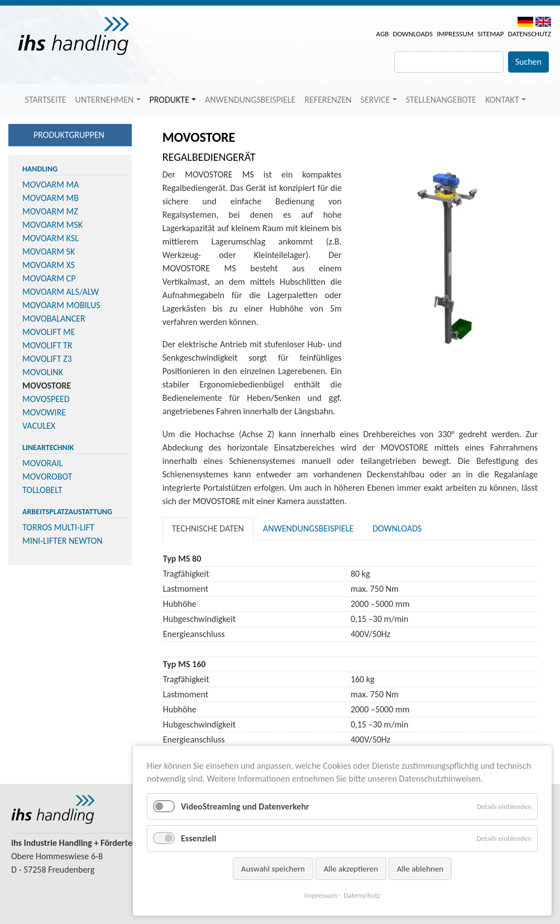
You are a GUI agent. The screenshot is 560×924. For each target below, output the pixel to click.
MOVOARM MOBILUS (61, 305)
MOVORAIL (42, 463)
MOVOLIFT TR (47, 345)
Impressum (455, 34)
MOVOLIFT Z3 (47, 359)
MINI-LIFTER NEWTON (63, 541)
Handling (40, 169)
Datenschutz (530, 34)
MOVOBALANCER (54, 319)
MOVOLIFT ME (49, 332)
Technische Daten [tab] (208, 528)
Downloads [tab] (397, 528)
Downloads (413, 34)
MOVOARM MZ (50, 211)
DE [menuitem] (525, 22)
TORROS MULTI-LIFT (58, 527)
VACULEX (39, 426)
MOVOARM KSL (51, 238)
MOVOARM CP (49, 278)
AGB (383, 34)
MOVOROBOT (47, 477)
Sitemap (490, 34)
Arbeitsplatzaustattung (67, 512)
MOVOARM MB (51, 198)
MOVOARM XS (49, 265)
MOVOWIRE (44, 412)
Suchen (528, 62)
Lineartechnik (48, 447)
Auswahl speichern (273, 869)
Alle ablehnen (420, 869)
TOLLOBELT (42, 490)
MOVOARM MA (51, 185)
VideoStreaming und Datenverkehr (245, 806)
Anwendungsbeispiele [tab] (308, 528)
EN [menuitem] (543, 22)
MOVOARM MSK (52, 225)
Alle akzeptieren (351, 869)
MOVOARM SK (49, 252)
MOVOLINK (43, 372)
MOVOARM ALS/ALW (61, 292)
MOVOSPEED (46, 399)
